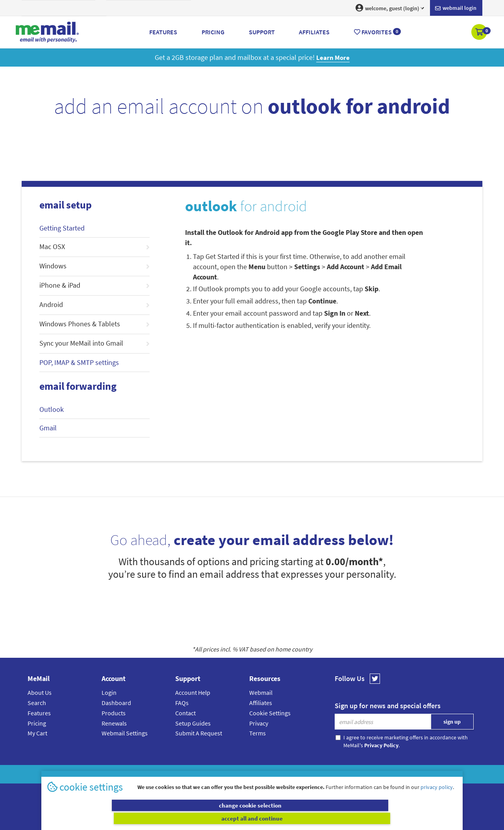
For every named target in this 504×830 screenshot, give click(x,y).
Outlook (52, 409)
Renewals (114, 723)
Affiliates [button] (314, 32)
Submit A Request (199, 733)
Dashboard (116, 703)
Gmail (48, 428)
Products (114, 713)
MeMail (200, 774)
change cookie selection (149, 818)
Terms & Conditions (306, 774)
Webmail (261, 692)
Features (39, 713)
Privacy (259, 723)
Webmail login (456, 8)
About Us (40, 692)
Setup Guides (193, 723)
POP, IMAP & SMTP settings (79, 362)
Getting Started (62, 228)
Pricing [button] (213, 32)
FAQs (182, 703)
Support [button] (262, 32)
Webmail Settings (125, 733)
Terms (258, 733)
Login (109, 692)
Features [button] (163, 32)
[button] (480, 33)
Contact (185, 713)
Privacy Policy (270, 774)
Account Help (193, 692)
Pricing (37, 723)
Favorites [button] (377, 32)
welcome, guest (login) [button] (390, 8)
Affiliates (261, 703)
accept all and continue (356, 818)
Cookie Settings (270, 713)
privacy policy (437, 800)
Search (37, 703)
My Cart (37, 733)
